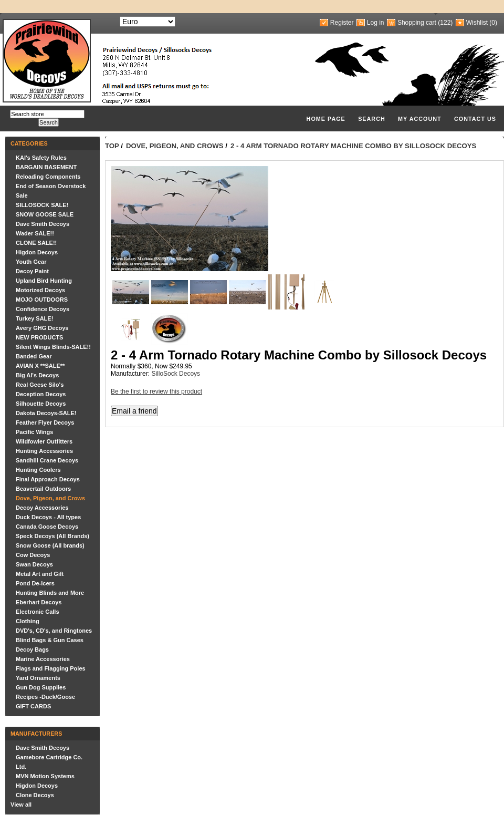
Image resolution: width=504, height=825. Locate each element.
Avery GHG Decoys (42, 328)
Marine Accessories (43, 659)
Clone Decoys (35, 795)
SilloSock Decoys (176, 374)
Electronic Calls (38, 612)
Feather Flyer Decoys (45, 422)
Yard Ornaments (38, 678)
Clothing (28, 621)
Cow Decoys (33, 555)
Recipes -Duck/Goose (45, 697)
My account (420, 119)
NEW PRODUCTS (39, 337)
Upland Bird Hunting (44, 281)
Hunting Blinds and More (50, 593)
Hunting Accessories (44, 451)
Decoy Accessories (42, 508)
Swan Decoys (34, 564)
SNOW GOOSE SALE (45, 214)
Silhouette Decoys (41, 404)
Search (372, 119)
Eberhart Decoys (39, 602)
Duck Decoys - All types (48, 517)
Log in (376, 23)
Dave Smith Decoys (43, 224)
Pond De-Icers (35, 583)
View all (21, 805)
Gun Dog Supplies (41, 687)
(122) (445, 23)
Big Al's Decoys (37, 375)
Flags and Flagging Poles (51, 668)
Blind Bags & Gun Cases (50, 640)
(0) (493, 23)
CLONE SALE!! (36, 243)
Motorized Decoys (40, 290)
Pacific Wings (34, 432)
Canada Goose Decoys (47, 527)
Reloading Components (48, 177)
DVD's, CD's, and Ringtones (54, 631)
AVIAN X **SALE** (40, 366)
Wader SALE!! (35, 233)
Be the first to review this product (156, 391)
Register (342, 23)
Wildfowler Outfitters (44, 441)
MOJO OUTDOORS (42, 300)
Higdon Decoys (37, 252)
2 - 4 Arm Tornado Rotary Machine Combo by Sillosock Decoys (353, 146)
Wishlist (477, 23)
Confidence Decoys (43, 309)
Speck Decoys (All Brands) (52, 536)
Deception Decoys (41, 394)
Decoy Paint (32, 271)
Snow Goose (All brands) (50, 545)
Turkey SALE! (34, 318)
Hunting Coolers (38, 470)
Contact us (475, 119)
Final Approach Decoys (48, 479)
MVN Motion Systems (45, 776)
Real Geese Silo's (40, 385)
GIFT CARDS (33, 706)
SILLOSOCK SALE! (42, 205)
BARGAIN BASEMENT (46, 167)
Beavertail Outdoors (43, 489)
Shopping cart (417, 23)
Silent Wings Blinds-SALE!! (53, 347)
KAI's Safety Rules (41, 158)
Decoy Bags (32, 649)
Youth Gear (31, 262)
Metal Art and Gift (40, 574)
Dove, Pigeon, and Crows (50, 498)
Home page (326, 119)
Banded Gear (34, 356)
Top (112, 146)
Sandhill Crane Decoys (47, 460)
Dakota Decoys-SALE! (46, 413)
